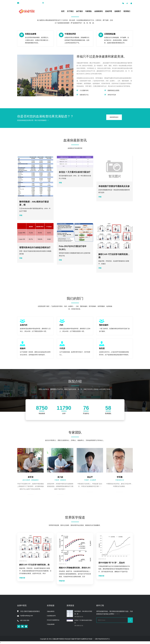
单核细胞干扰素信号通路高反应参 (114, 186)
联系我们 (127, 11)
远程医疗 (118, 11)
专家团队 (89, 11)
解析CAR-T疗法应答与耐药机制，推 (34, 565)
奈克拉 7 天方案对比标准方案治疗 (75, 172)
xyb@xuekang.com (33, 3)
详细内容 (22, 578)
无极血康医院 (51, 611)
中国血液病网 (51, 624)
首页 (63, 11)
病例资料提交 (114, 117)
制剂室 (102, 348)
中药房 (62, 348)
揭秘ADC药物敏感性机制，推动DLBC (75, 568)
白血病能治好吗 (51, 616)
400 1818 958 (23, 620)
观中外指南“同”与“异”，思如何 (112, 563)
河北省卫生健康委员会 (53, 620)
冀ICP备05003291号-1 (103, 639)
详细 (21, 215)
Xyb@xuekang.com (25, 616)
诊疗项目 (79, 11)
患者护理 (109, 11)
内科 (61, 325)
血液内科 (24, 325)
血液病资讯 (99, 11)
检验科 (23, 348)
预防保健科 (104, 325)
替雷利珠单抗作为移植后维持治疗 (35, 247)
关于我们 (70, 11)
